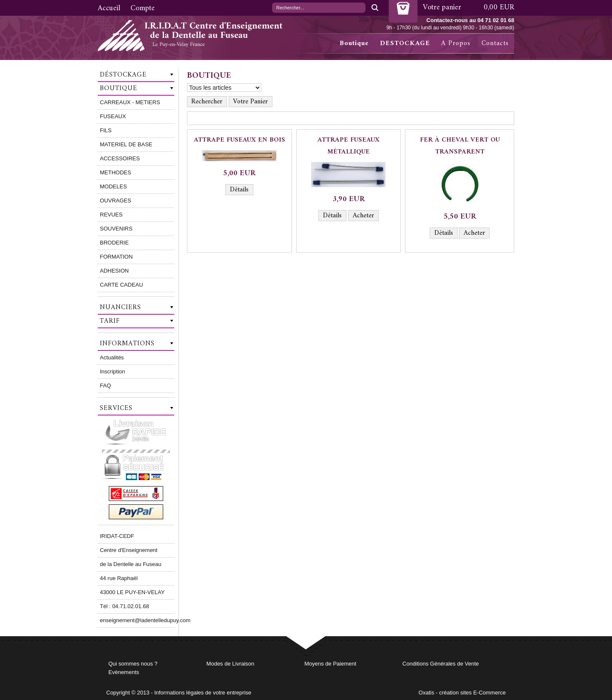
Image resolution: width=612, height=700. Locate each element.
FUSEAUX (113, 116)
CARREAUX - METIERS (130, 102)
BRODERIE (114, 243)
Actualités (112, 357)
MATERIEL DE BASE (126, 144)
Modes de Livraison (231, 664)
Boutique (354, 43)
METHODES (116, 172)
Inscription (112, 371)
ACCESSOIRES (120, 158)
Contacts (495, 43)
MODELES (113, 186)
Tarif (110, 321)
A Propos (456, 43)
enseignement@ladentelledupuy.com (137, 620)
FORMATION (116, 257)
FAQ (105, 386)
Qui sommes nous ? (133, 664)
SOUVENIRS (116, 229)
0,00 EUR (499, 7)
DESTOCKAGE (405, 43)
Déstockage (123, 75)
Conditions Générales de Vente (441, 664)
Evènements (124, 672)
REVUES (111, 215)
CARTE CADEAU (122, 285)
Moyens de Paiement (330, 664)
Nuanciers (120, 307)
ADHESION (114, 271)
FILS (106, 130)
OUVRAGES (116, 201)
